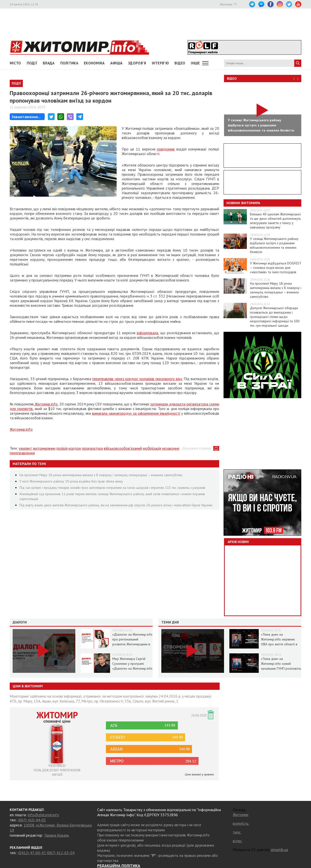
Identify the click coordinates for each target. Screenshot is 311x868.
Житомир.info (46, 404)
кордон (75, 448)
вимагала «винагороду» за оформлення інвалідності (136, 413)
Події (32, 63)
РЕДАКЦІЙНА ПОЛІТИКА (119, 866)
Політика (69, 63)
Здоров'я (137, 63)
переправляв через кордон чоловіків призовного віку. (137, 379)
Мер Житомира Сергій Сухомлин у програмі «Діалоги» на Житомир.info (132, 664)
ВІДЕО (180, 63)
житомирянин (44, 448)
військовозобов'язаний (123, 448)
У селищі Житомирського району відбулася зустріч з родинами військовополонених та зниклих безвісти (274, 245)
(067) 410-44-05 (32, 820)
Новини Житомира (243, 203)
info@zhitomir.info (43, 815)
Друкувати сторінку (197, 448)
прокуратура (92, 448)
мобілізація (152, 448)
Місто (15, 63)
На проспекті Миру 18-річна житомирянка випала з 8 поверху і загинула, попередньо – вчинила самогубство (101, 475)
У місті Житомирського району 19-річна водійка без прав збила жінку (71, 481)
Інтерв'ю (160, 63)
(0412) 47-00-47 (32, 853)
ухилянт (25, 448)
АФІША (117, 63)
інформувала (147, 333)
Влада (49, 63)
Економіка (94, 63)
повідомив (166, 149)
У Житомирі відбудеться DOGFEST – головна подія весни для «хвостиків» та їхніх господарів (276, 268)
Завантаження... (26, 117)
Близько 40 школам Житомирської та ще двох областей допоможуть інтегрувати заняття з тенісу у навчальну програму (275, 221)
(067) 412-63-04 (61, 853)
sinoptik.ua (279, 850)
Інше (195, 63)
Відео (232, 79)
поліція (62, 448)
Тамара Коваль (56, 835)
